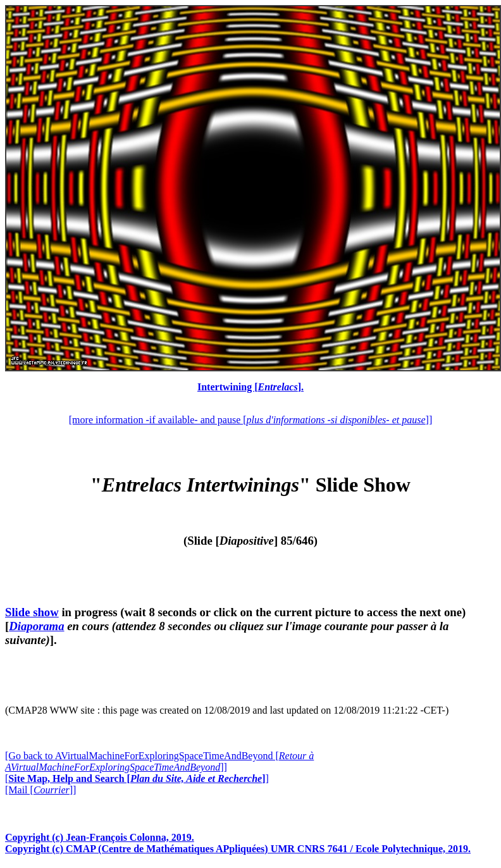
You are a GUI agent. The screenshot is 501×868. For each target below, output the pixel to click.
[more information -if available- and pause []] (250, 420)
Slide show (32, 612)
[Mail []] (40, 790)
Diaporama (36, 626)
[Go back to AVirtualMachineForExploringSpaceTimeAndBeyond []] (159, 761)
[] (137, 778)
